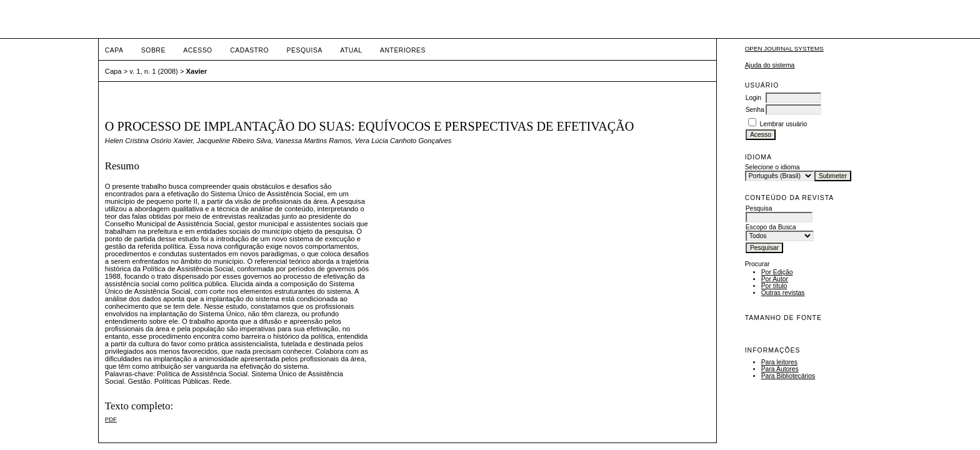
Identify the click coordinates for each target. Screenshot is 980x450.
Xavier (197, 71)
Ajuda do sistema (770, 65)
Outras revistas (783, 293)
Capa (114, 50)
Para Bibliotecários (788, 376)
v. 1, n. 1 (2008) (154, 71)
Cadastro (249, 50)
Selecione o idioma (772, 167)
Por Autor (775, 279)
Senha (755, 110)
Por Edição (777, 272)
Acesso (197, 50)
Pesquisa (305, 50)
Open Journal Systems (784, 48)
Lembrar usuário (784, 124)
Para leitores (779, 362)
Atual (351, 50)
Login (753, 98)
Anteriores (403, 50)
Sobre (153, 50)
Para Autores (780, 369)
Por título (774, 286)
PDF (111, 419)
